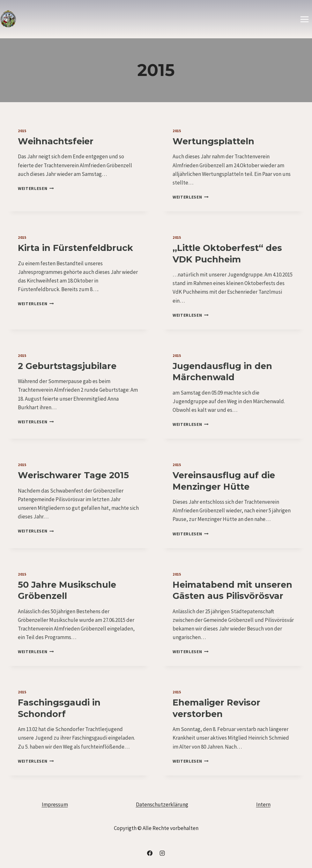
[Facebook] (150, 853)
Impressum (55, 804)
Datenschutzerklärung (162, 804)
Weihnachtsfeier (56, 141)
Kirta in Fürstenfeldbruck (75, 248)
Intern (263, 804)
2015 (22, 131)
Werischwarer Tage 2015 (73, 475)
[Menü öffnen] (304, 19)
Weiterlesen (36, 189)
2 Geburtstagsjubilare (67, 366)
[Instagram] (162, 853)
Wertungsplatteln (213, 141)
